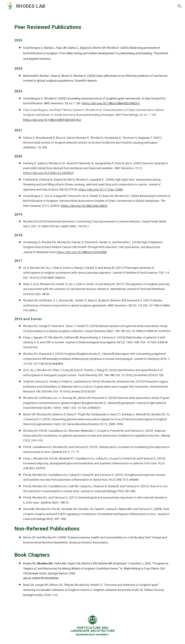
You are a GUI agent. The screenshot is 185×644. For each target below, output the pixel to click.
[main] (92, 309)
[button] (180, 6)
